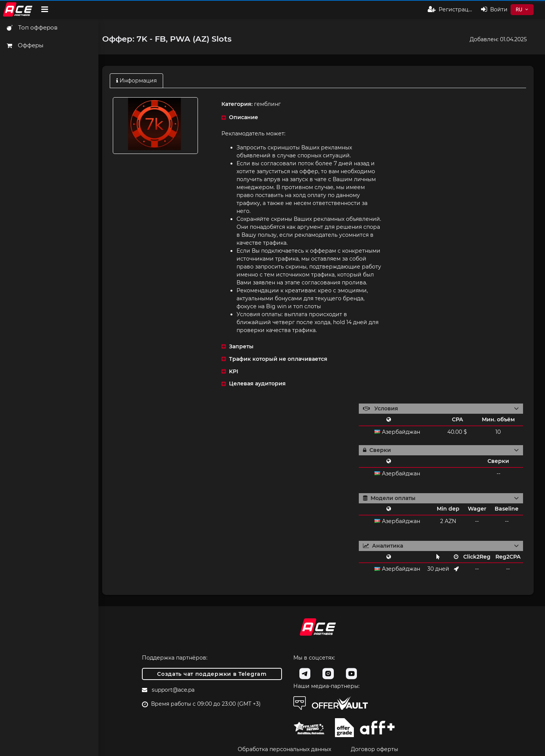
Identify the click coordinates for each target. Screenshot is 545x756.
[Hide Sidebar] (45, 9)
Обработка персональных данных (284, 749)
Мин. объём (498, 419)
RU (519, 9)
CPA (457, 419)
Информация (136, 81)
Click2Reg (477, 557)
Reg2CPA (508, 557)
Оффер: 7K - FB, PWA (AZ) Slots (167, 39)
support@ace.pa (173, 690)
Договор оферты (374, 749)
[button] (301, 117)
